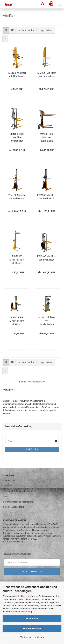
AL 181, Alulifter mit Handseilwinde (47, 321)
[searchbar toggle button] (43, 4)
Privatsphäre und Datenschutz (19, 502)
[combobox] (26, 30)
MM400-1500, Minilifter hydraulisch (17, 137)
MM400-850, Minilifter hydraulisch (47, 137)
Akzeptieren (32, 619)
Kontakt (9, 486)
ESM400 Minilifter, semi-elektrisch (47, 258)
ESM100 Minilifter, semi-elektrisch (17, 197)
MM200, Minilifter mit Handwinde (47, 75)
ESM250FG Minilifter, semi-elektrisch (17, 321)
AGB (7, 496)
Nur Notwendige (32, 629)
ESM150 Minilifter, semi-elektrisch (47, 197)
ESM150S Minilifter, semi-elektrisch (17, 260)
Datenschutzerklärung (21, 612)
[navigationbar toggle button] (60, 4)
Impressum (10, 480)
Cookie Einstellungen (15, 507)
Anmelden (32, 449)
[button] (6, 30)
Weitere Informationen (32, 637)
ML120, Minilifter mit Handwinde (17, 75)
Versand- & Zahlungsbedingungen (21, 491)
